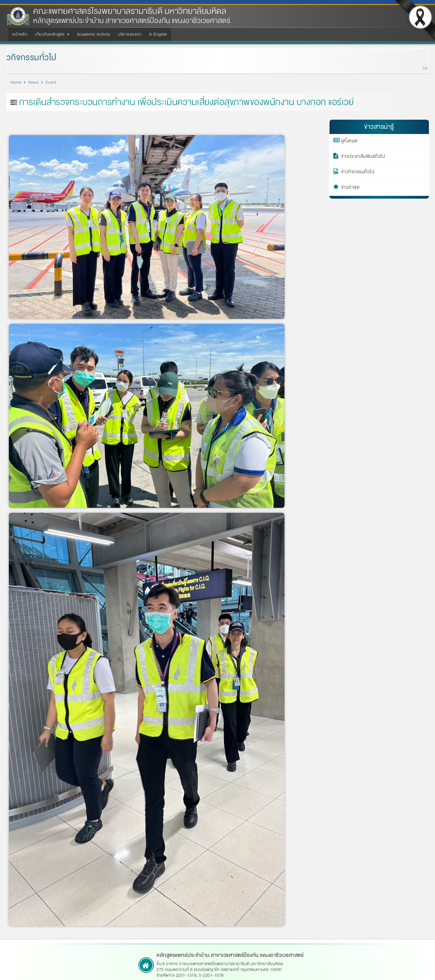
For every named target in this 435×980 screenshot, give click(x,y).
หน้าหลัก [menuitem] (20, 34)
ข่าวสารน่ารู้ (379, 127)
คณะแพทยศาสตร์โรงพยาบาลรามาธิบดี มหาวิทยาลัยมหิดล (130, 11)
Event (51, 82)
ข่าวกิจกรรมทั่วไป (358, 173)
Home (16, 82)
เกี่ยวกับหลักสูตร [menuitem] (51, 36)
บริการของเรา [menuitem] (130, 34)
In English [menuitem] (158, 34)
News (33, 82)
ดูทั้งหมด (349, 142)
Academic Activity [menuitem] (94, 34)
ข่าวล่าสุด (350, 188)
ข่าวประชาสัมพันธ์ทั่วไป (363, 157)
